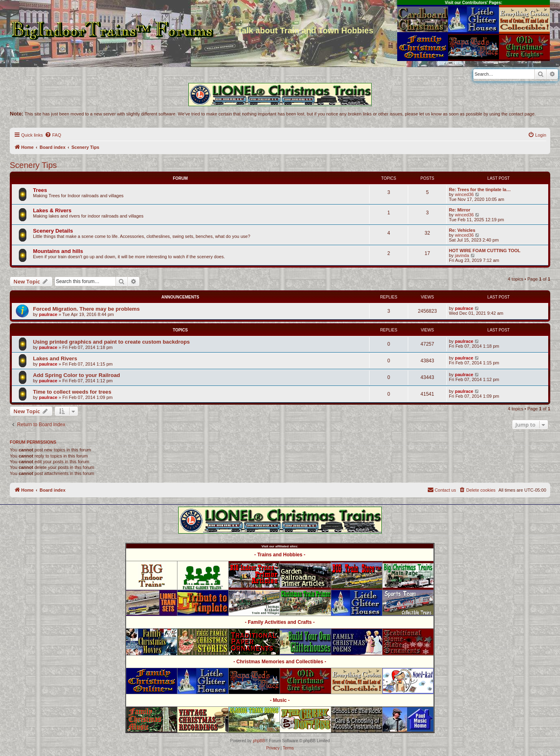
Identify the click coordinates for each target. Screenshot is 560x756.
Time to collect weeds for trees (72, 392)
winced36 (464, 194)
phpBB (259, 741)
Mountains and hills (58, 251)
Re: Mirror (460, 210)
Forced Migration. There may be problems (86, 309)
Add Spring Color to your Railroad (77, 375)
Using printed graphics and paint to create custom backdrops (111, 342)
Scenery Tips (33, 165)
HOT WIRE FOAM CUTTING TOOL (485, 251)
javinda (462, 255)
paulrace (48, 314)
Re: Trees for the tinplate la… (480, 190)
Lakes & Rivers (52, 210)
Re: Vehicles (462, 230)
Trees (40, 190)
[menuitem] (53, 135)
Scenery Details (53, 231)
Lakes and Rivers (55, 358)
